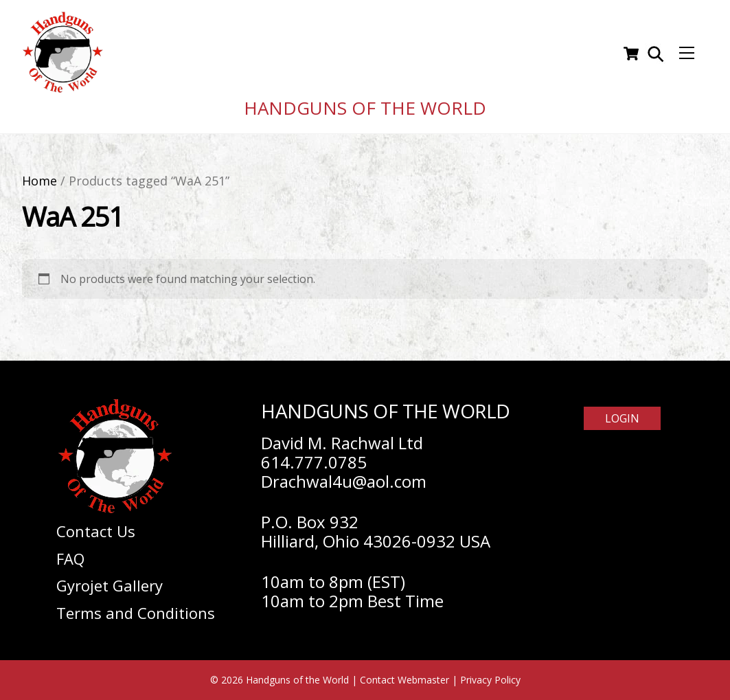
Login (622, 418)
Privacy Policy (490, 680)
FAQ (70, 558)
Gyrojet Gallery (110, 585)
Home (39, 181)
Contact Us (96, 531)
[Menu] (687, 54)
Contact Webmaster (404, 680)
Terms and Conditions (136, 613)
